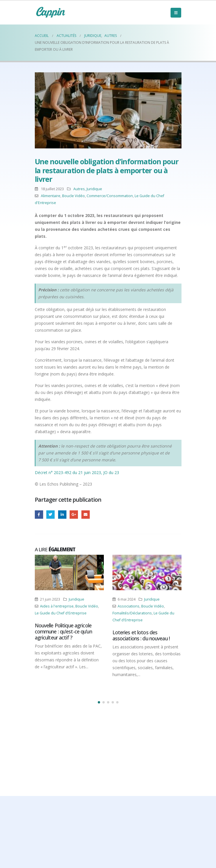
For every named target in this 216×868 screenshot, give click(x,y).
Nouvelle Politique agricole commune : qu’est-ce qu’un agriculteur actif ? (63, 631)
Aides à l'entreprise (57, 606)
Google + (74, 515)
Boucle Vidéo (73, 196)
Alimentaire (51, 196)
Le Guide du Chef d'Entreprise (61, 613)
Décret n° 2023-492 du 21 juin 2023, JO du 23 (77, 472)
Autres (79, 189)
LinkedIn (62, 515)
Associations (129, 606)
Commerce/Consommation (110, 196)
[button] (99, 702)
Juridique (94, 189)
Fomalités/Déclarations (132, 613)
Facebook (39, 515)
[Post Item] (69, 572)
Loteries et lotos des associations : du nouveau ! (141, 635)
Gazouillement (50, 515)
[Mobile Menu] (176, 13)
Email (86, 515)
